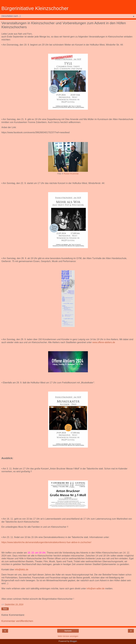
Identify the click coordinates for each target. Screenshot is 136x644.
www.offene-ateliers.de (104, 342)
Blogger (73, 641)
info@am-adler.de (96, 589)
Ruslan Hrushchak (71, 174)
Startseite (68, 631)
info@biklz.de (22, 570)
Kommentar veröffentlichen (17, 621)
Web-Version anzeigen (68, 636)
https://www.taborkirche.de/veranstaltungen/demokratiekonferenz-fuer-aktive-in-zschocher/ (46, 542)
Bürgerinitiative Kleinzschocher (35, 8)
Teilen (5, 609)
